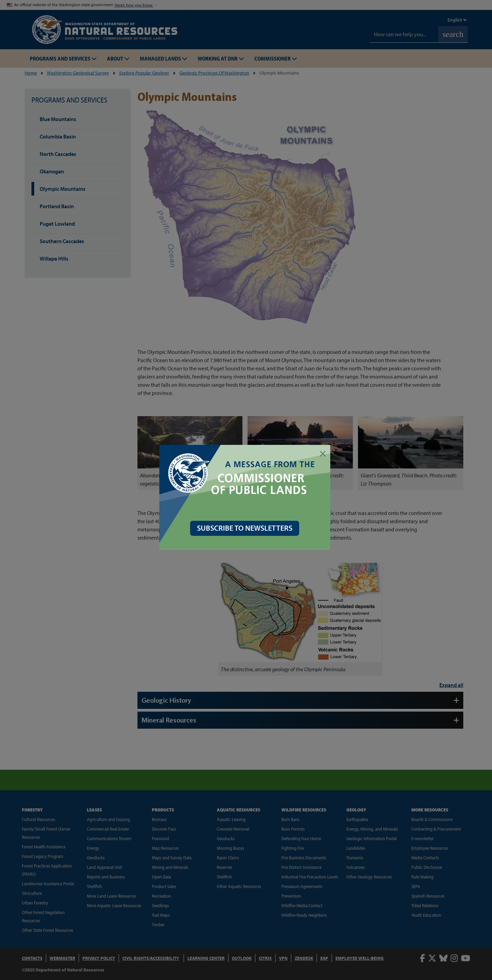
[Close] (324, 454)
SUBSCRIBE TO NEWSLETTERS (246, 528)
